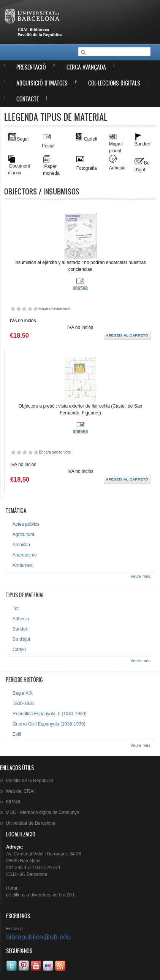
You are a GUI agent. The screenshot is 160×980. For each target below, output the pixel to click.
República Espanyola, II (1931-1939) (50, 714)
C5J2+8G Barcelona (27, 874)
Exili (17, 734)
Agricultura (23, 534)
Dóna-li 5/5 (36, 309)
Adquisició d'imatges (42, 83)
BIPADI (13, 802)
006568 (80, 288)
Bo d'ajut (21, 639)
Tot (16, 609)
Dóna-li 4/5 (30, 309)
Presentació (31, 67)
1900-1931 (23, 703)
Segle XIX (23, 693)
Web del (20, 791)
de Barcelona (31, 823)
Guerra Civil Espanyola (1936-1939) (49, 724)
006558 (80, 432)
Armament (23, 565)
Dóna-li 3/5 (24, 309)
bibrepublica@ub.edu (38, 937)
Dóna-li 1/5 (13, 309)
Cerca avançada (86, 67)
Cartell (19, 650)
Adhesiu (21, 619)
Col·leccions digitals (114, 83)
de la (29, 781)
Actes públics (26, 524)
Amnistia (21, 545)
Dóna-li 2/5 (18, 309)
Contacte (28, 99)
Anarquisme (25, 555)
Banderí (21, 629)
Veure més (140, 576)
